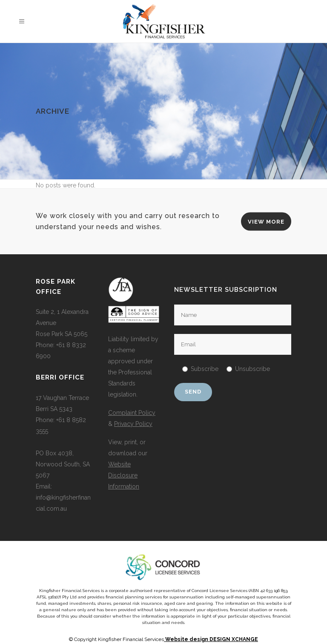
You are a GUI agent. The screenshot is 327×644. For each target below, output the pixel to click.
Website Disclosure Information (124, 475)
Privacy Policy (133, 424)
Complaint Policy (132, 413)
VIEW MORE (266, 222)
